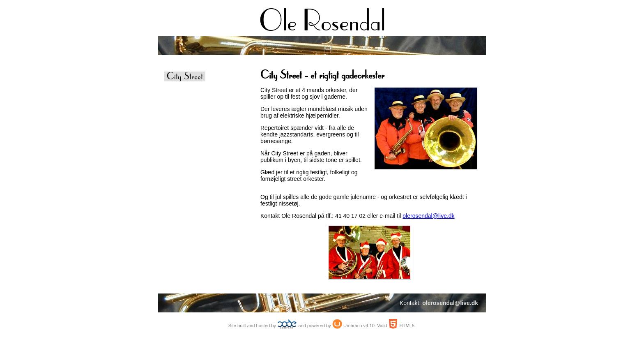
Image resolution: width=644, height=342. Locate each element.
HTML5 (407, 326)
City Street (185, 76)
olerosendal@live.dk (428, 216)
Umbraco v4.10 (359, 326)
